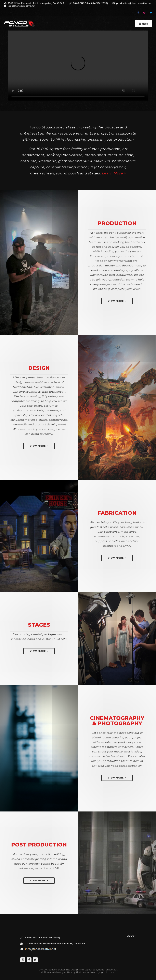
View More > (117, 301)
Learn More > (114, 173)
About (132, 936)
